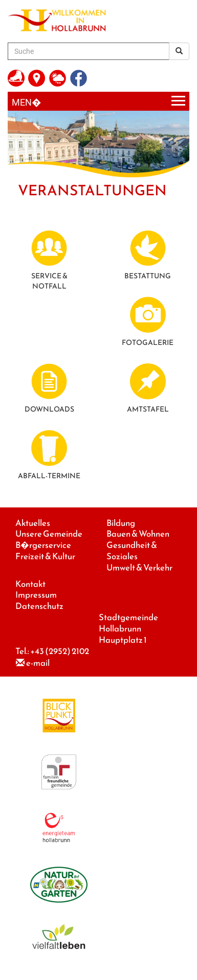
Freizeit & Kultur (45, 556)
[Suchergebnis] (179, 51)
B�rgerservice (43, 545)
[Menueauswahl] (98, 101)
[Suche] (89, 51)
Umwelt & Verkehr (139, 568)
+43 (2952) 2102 (60, 651)
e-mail (38, 663)
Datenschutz (39, 606)
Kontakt (30, 584)
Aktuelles (33, 523)
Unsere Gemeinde (49, 534)
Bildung (121, 523)
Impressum (36, 595)
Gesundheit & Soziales (132, 551)
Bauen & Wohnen (138, 534)
